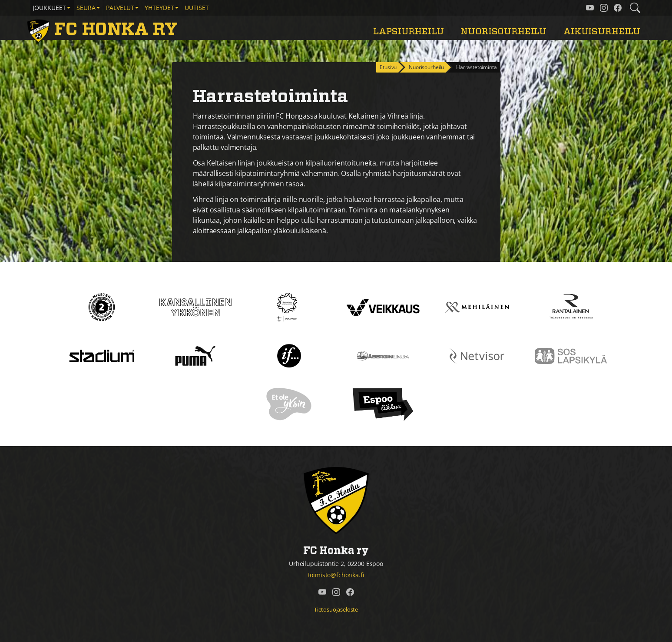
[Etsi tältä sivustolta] (635, 8)
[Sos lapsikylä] (571, 355)
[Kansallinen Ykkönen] (195, 307)
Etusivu (388, 67)
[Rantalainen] (570, 307)
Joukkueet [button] (49, 8)
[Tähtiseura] (289, 307)
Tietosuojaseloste (336, 609)
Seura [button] (86, 8)
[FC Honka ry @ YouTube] (590, 8)
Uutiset (197, 8)
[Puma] (195, 355)
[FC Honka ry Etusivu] (104, 30)
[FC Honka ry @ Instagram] (604, 8)
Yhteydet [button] (159, 8)
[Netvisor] (477, 355)
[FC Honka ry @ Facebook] (618, 8)
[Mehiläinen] (477, 307)
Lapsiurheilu (408, 31)
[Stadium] (102, 355)
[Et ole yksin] (289, 404)
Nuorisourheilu (503, 31)
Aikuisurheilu (602, 31)
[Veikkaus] (383, 307)
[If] (289, 355)
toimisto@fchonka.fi (336, 575)
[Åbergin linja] (383, 355)
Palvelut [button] (120, 8)
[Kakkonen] (102, 307)
